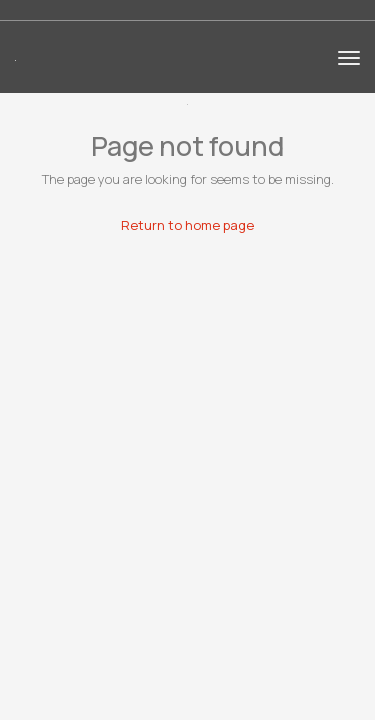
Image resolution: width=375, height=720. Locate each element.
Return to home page (187, 225)
